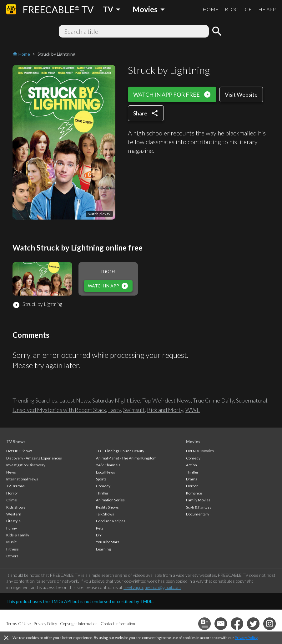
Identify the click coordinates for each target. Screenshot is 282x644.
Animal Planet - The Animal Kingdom (126, 458)
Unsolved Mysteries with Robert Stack (59, 410)
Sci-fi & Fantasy (199, 507)
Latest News (75, 400)
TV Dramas (15, 486)
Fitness (13, 549)
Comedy (103, 486)
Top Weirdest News (166, 400)
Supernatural (252, 400)
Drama (192, 479)
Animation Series (110, 500)
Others (12, 556)
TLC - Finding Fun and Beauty (120, 451)
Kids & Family (18, 535)
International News (22, 479)
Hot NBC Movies (200, 451)
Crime (12, 500)
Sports (101, 479)
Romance (194, 493)
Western (14, 514)
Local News (106, 472)
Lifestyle (13, 521)
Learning (103, 549)
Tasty (115, 410)
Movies (193, 442)
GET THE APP (260, 9)
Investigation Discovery (26, 465)
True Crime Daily (213, 400)
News (11, 472)
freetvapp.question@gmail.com (152, 587)
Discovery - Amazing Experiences (34, 458)
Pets (100, 528)
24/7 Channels (108, 465)
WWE (193, 410)
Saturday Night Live (116, 400)
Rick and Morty (165, 410)
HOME (211, 9)
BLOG (232, 9)
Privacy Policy (246, 638)
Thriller (102, 493)
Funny (12, 528)
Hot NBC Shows (19, 451)
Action (191, 465)
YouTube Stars (108, 542)
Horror (12, 493)
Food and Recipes (111, 521)
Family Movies (198, 500)
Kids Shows (16, 507)
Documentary (198, 514)
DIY (99, 535)
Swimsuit (134, 410)
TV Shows (16, 442)
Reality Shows (107, 507)
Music (11, 542)
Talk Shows (105, 514)
